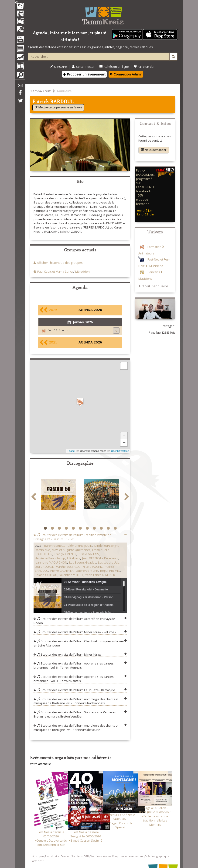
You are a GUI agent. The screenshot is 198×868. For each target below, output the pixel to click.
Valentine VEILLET (71, 575)
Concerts (154, 272)
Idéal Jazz (74, 558)
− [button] (124, 443)
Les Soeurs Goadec (83, 563)
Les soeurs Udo (109, 563)
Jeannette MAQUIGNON (51, 563)
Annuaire (64, 91)
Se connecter (83, 67)
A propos (38, 856)
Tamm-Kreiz (40, 91)
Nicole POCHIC (93, 567)
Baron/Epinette (55, 546)
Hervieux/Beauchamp (50, 558)
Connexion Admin (126, 74)
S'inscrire (58, 67)
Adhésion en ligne (114, 67)
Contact (65, 856)
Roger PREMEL (110, 571)
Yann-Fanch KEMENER (100, 575)
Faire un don (145, 67)
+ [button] (124, 436)
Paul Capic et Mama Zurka (55, 272)
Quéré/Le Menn (87, 571)
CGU (86, 856)
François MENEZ (65, 554)
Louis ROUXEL (44, 567)
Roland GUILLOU (46, 575)
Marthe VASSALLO (68, 567)
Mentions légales (101, 856)
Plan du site (52, 856)
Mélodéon (82, 272)
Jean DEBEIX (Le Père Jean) (100, 558)
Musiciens (156, 266)
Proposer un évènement (84, 74)
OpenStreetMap (120, 451)
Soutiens (77, 856)
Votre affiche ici (41, 764)
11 (116, 528)
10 (109, 528)
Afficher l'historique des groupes (60, 263)
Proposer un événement (128, 856)
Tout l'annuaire (153, 286)
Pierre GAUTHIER (62, 571)
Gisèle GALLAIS (89, 554)
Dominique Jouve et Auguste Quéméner (62, 550)
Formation (154, 247)
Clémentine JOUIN (80, 546)
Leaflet (71, 451)
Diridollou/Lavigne (107, 546)
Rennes (64, 330)
